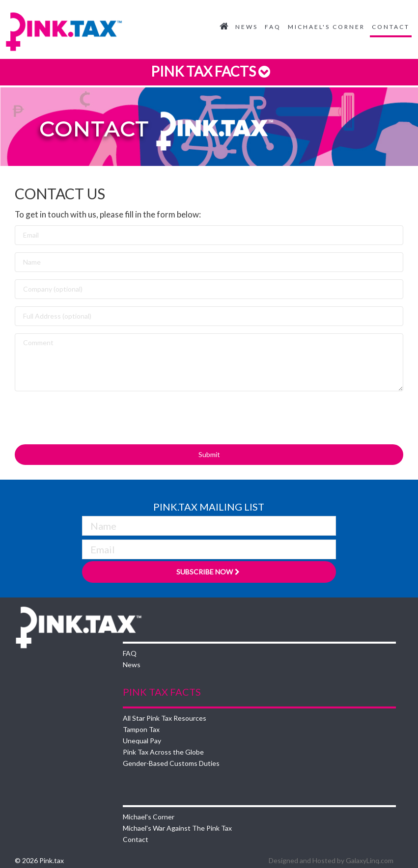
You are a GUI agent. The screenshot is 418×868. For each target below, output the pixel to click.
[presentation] (89, 418)
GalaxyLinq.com (370, 860)
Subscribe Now (209, 572)
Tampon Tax (141, 729)
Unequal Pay (142, 741)
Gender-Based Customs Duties (171, 763)
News (247, 27)
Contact (391, 27)
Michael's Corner (326, 27)
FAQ (273, 27)
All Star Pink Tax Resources (165, 718)
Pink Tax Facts (209, 71)
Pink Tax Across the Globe (163, 752)
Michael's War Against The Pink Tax (177, 828)
